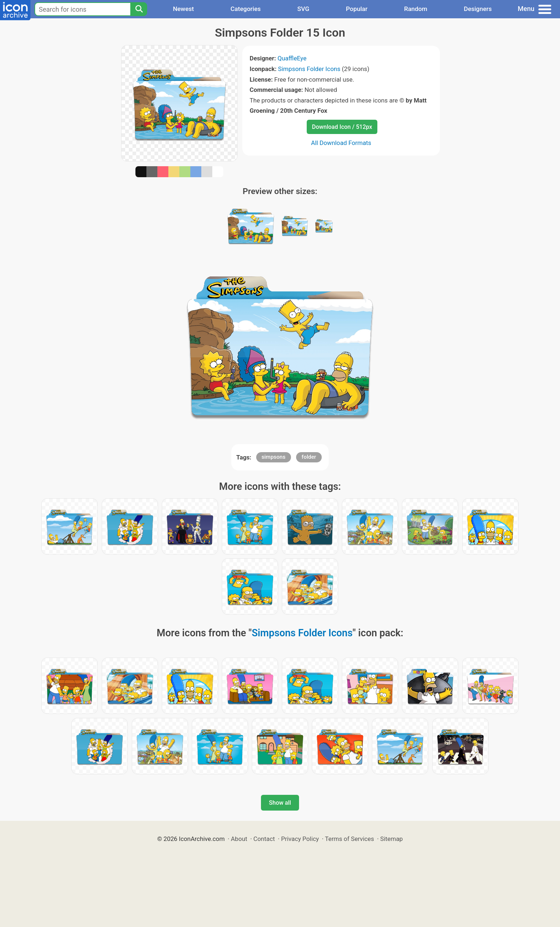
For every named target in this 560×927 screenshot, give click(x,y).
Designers (478, 9)
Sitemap (392, 839)
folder (309, 457)
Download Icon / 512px (342, 127)
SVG (303, 9)
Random (416, 9)
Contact (264, 839)
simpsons (274, 457)
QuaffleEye (292, 58)
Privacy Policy (300, 839)
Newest (183, 9)
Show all (280, 803)
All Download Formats (341, 143)
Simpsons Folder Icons (309, 69)
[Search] (139, 9)
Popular (357, 9)
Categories (246, 9)
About (239, 839)
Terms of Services (350, 839)
